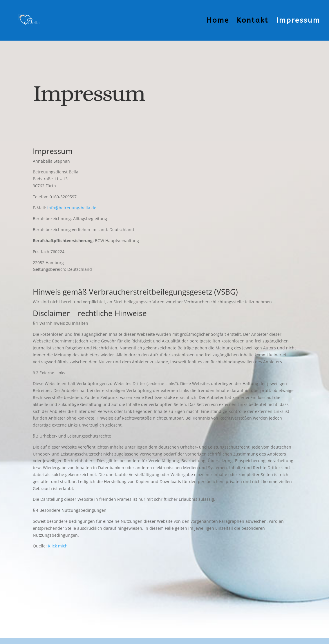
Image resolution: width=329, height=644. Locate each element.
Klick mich (58, 546)
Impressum (298, 21)
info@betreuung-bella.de (72, 208)
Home (218, 21)
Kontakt (253, 21)
